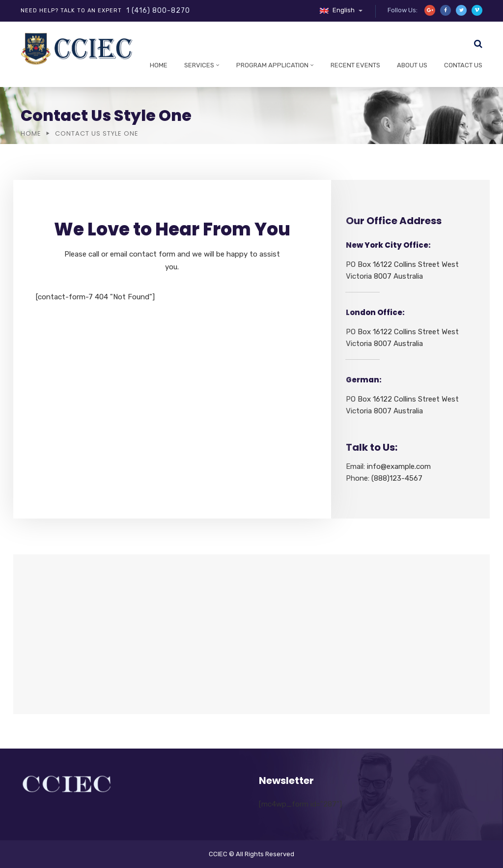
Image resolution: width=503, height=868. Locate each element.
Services (199, 65)
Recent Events (355, 65)
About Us (412, 65)
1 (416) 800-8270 (158, 11)
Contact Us (463, 65)
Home (159, 65)
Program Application (272, 65)
